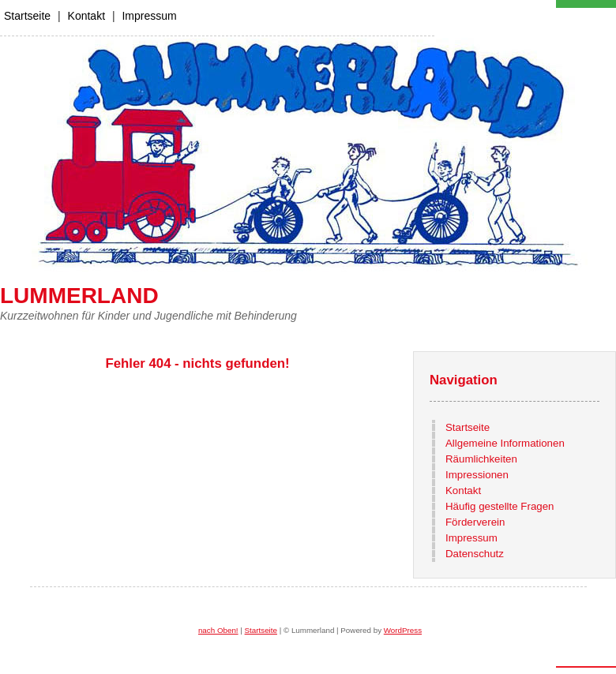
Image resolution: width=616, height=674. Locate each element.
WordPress (403, 630)
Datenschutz (475, 554)
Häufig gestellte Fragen (500, 506)
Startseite (27, 16)
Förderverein (475, 522)
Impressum (149, 16)
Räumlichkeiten (481, 459)
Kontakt (86, 16)
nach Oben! (218, 630)
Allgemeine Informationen (505, 443)
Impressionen (477, 475)
